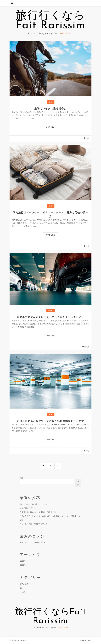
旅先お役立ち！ (26, 584)
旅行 (50, 102)
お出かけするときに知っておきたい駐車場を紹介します (50, 421)
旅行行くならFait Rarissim (51, 21)
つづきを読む (50, 127)
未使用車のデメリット (28, 508)
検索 (22, 478)
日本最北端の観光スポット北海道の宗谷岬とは (38, 512)
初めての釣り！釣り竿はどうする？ (34, 504)
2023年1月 (24, 561)
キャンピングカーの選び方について (34, 524)
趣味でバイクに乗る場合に (50, 108)
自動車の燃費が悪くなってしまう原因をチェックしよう (50, 317)
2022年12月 (25, 565)
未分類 (50, 311)
